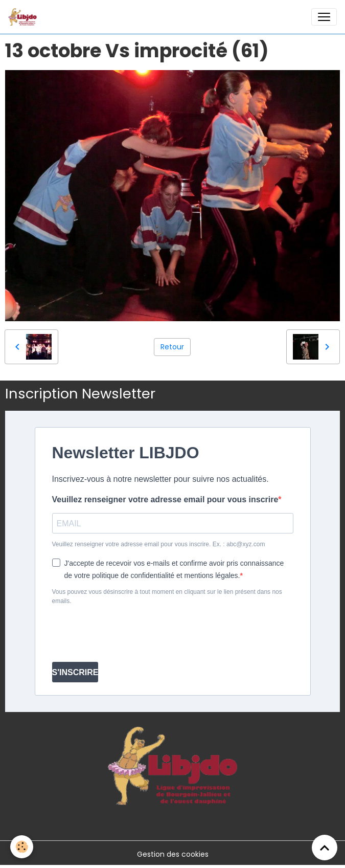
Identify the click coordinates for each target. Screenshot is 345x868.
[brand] (25, 17)
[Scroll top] (325, 848)
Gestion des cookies (173, 854)
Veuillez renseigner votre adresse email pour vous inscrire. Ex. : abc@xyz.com (159, 544)
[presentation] (130, 634)
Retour (172, 347)
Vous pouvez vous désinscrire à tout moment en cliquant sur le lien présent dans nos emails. (167, 596)
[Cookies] (22, 847)
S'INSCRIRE (75, 672)
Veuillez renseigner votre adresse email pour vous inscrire (165, 499)
